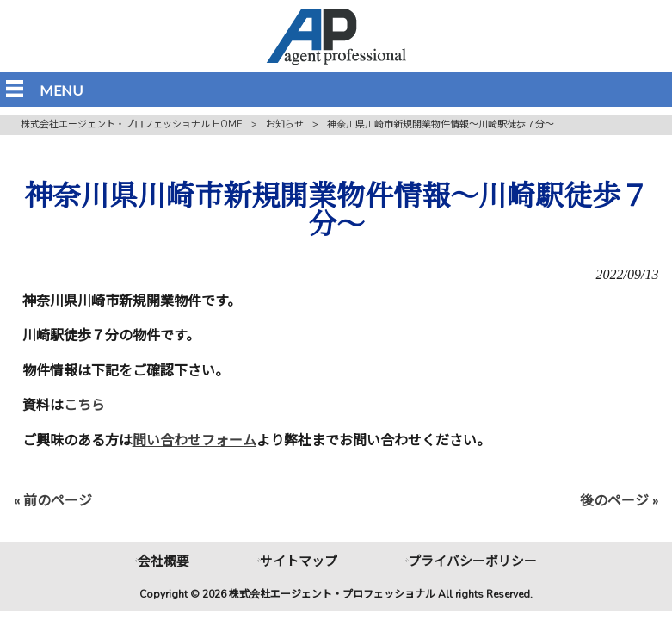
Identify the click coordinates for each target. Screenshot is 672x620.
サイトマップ (299, 561)
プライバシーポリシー (472, 561)
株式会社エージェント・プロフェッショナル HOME (132, 124)
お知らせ (285, 124)
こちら (84, 406)
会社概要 (163, 561)
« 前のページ (53, 501)
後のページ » (619, 501)
